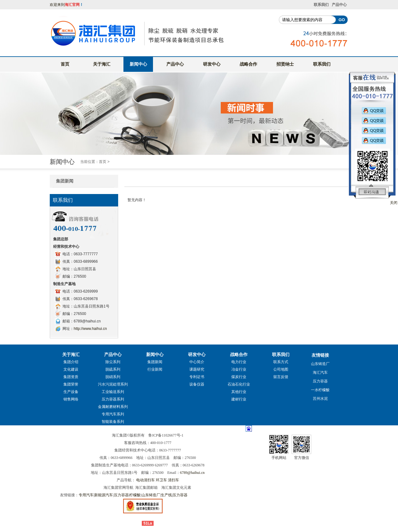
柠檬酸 (135, 495)
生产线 (166, 495)
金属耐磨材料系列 (113, 407)
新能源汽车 (104, 495)
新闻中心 (138, 64)
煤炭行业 (239, 377)
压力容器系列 (113, 399)
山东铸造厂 (320, 364)
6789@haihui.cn (192, 473)
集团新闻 (65, 181)
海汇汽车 (320, 372)
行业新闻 (155, 369)
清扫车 (174, 480)
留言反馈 (281, 377)
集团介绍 (71, 362)
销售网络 (71, 399)
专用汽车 (86, 495)
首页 (65, 64)
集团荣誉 (71, 384)
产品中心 (339, 5)
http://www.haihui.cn (90, 329)
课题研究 (197, 369)
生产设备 (71, 392)
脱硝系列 (113, 377)
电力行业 (239, 362)
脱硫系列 (113, 369)
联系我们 (321, 5)
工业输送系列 (113, 392)
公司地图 (281, 369)
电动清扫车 (146, 480)
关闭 (394, 203)
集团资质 (71, 377)
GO (342, 20)
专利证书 (197, 377)
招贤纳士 (285, 64)
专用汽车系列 (113, 414)
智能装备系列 (113, 422)
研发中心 (212, 64)
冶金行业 (239, 369)
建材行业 (239, 399)
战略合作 (248, 64)
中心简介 (197, 362)
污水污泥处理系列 (113, 384)
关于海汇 (102, 64)
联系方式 (281, 362)
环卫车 (161, 480)
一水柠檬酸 (320, 390)
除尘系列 (113, 362)
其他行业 (239, 392)
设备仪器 (197, 384)
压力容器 (320, 381)
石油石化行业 (239, 384)
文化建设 (71, 369)
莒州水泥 (320, 399)
